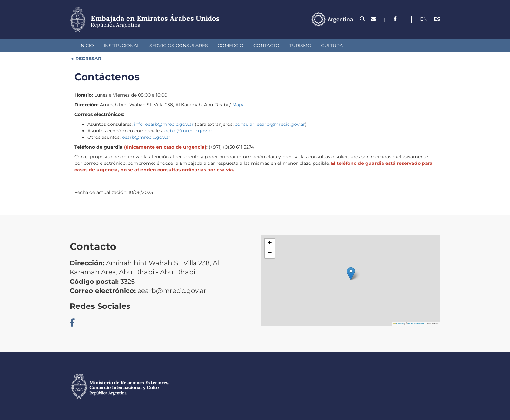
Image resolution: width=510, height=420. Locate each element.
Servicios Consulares (179, 46)
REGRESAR (88, 59)
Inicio (87, 46)
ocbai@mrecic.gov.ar (188, 131)
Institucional (122, 46)
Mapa (238, 105)
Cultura (332, 46)
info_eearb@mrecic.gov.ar (164, 124)
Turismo (300, 46)
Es (437, 19)
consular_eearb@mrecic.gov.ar (270, 124)
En (424, 19)
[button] (351, 274)
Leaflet (398, 324)
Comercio (231, 46)
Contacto (267, 46)
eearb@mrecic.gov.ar (146, 137)
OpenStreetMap (417, 324)
